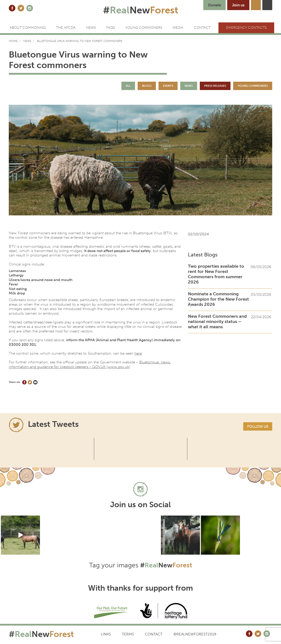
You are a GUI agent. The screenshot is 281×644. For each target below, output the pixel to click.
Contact (154, 634)
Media (178, 28)
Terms (128, 634)
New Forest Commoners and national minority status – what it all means (217, 321)
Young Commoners (144, 28)
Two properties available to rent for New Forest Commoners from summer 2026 (216, 274)
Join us (238, 5)
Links (106, 634)
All (128, 86)
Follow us (258, 426)
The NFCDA (66, 28)
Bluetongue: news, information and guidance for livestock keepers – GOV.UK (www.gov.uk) (90, 364)
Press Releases (215, 86)
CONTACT (202, 28)
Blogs (147, 86)
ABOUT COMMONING (28, 28)
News (91, 28)
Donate (214, 5)
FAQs (111, 28)
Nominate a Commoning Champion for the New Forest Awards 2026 (218, 299)
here (138, 353)
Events (168, 86)
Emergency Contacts (246, 28)
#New (141, 10)
